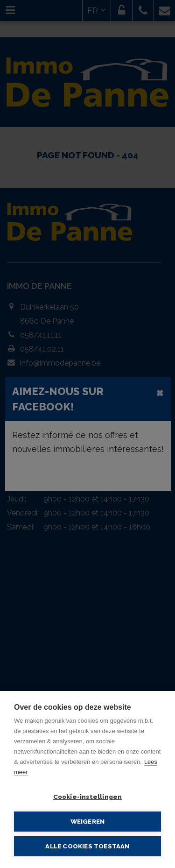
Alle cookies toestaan (87, 846)
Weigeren (88, 821)
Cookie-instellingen (88, 797)
